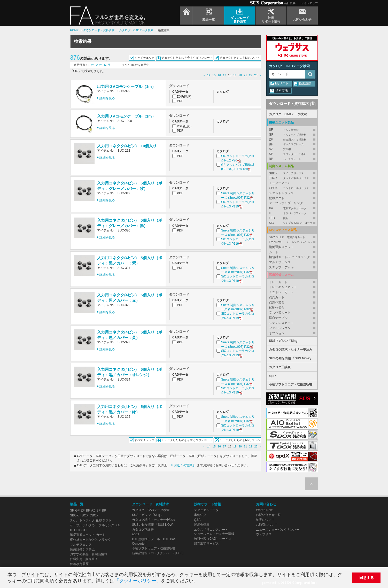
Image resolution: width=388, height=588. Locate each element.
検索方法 (282, 90)
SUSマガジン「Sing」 (285, 341)
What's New (264, 510)
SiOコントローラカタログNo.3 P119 (238, 204)
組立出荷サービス (206, 544)
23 (256, 75)
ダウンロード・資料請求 (99, 30)
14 (209, 75)
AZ (292, 149)
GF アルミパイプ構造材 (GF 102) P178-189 (238, 167)
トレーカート (278, 282)
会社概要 (290, 3)
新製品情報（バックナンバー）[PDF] (158, 553)
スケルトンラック (281, 193)
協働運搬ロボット (281, 247)
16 (219, 75)
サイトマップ (309, 3)
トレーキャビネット (283, 287)
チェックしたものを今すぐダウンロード (187, 58)
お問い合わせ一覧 (268, 515)
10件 (91, 65)
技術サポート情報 (207, 504)
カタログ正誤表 (280, 367)
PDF (180, 101)
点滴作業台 (277, 303)
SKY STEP (292, 237)
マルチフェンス (280, 262)
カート (274, 252)
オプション (277, 333)
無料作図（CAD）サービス (213, 539)
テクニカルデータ (206, 510)
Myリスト (282, 83)
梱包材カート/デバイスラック (289, 257)
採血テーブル (278, 318)
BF (292, 145)
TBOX (292, 178)
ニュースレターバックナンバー (278, 530)
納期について (265, 520)
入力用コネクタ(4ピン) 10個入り (127, 146)
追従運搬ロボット (82, 535)
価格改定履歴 (79, 564)
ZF (292, 140)
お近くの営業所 (185, 465)
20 (240, 75)
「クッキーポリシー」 (138, 581)
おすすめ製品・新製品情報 (89, 554)
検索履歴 (305, 83)
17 (224, 75)
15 (214, 75)
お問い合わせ (266, 504)
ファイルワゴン (280, 328)
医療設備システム (82, 550)
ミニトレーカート (281, 292)
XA (292, 208)
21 (245, 75)
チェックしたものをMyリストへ (240, 58)
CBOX (292, 188)
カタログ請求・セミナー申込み (291, 350)
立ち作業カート (280, 313)
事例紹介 (200, 515)
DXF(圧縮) (184, 97)
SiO (292, 223)
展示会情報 (202, 525)
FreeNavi (292, 242)
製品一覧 (77, 504)
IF (292, 213)
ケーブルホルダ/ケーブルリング (92, 525)
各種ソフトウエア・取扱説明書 (291, 384)
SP (292, 154)
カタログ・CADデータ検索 (136, 30)
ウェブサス (264, 534)
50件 (107, 65)
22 (251, 75)
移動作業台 (277, 308)
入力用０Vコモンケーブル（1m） (126, 116)
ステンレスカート (281, 323)
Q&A (197, 520)
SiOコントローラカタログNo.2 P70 (238, 158)
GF (292, 135)
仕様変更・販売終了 (84, 559)
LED (292, 218)
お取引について (267, 525)
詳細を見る (107, 98)
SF (292, 130)
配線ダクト (277, 198)
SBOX (292, 173)
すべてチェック (145, 58)
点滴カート (277, 297)
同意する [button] (367, 578)
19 (235, 75)
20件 (99, 65)
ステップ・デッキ (281, 267)
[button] (200, 581)
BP (292, 159)
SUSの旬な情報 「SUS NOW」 (291, 358)
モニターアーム (280, 183)
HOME (74, 30)
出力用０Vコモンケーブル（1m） (126, 86)
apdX (273, 376)
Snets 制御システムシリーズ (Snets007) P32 (238, 196)
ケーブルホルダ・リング (286, 203)
